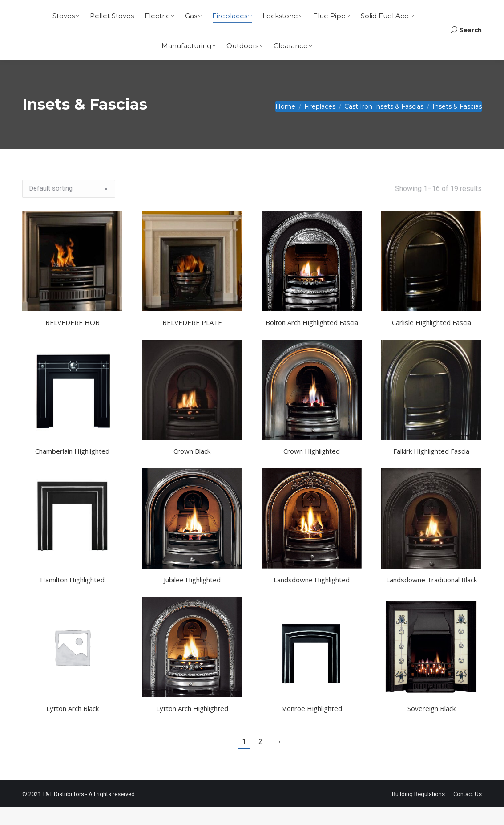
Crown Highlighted (312, 469)
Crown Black (192, 469)
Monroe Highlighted (312, 726)
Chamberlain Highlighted (72, 469)
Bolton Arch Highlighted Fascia (312, 340)
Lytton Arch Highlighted (192, 726)
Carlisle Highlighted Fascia (431, 340)
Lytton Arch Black (73, 726)
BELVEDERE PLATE (192, 340)
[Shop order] (69, 207)
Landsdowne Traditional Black (431, 597)
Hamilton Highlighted (72, 597)
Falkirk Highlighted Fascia (431, 469)
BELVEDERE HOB (73, 340)
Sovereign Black (431, 726)
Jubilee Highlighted (192, 597)
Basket (462, 9)
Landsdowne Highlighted (312, 597)
